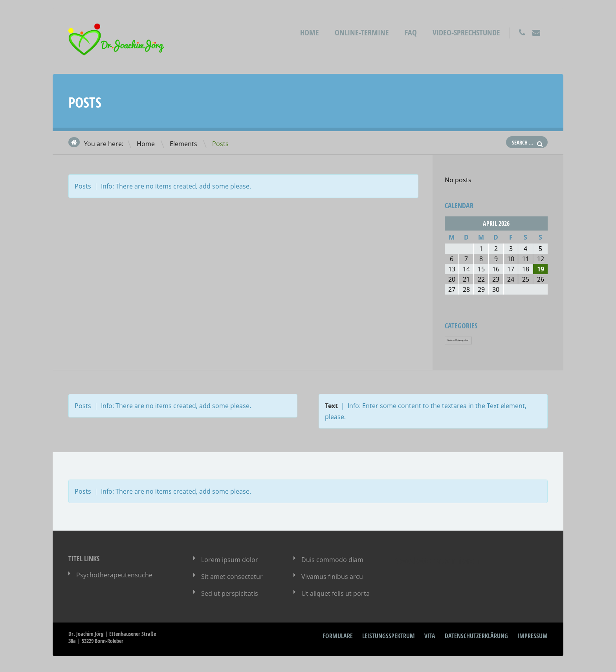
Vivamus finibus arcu (332, 577)
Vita (430, 636)
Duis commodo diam (332, 560)
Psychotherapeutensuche (114, 575)
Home (310, 32)
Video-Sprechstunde (466, 32)
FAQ (411, 32)
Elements (183, 144)
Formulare (338, 636)
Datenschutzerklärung (476, 636)
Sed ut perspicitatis (230, 593)
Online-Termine (362, 32)
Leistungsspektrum (389, 636)
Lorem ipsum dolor (230, 560)
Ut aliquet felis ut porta (335, 593)
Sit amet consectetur (232, 577)
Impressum (533, 636)
